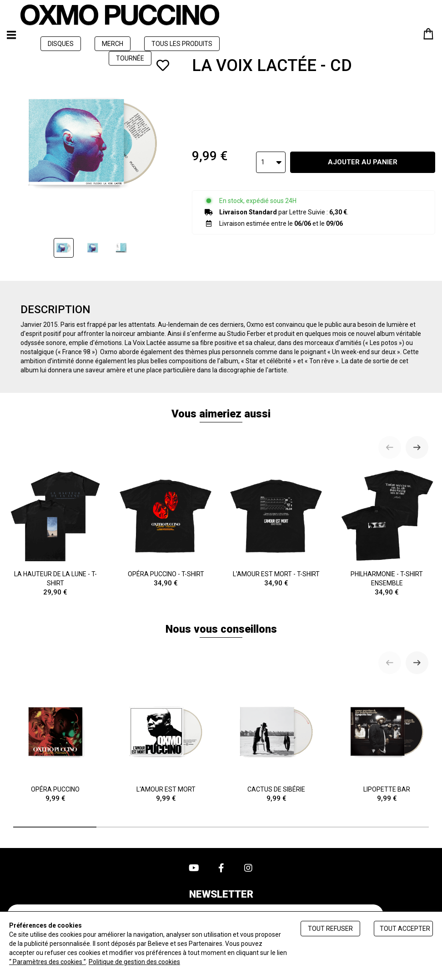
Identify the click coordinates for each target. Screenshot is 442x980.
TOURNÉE (130, 58)
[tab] (55, 827)
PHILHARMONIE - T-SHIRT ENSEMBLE (387, 532)
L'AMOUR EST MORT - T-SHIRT (276, 528)
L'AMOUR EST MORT (166, 743)
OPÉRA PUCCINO (55, 743)
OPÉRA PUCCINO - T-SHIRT (166, 528)
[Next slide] (417, 447)
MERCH (113, 44)
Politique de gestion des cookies (134, 962)
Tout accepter (405, 929)
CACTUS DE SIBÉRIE (276, 743)
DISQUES (61, 44)
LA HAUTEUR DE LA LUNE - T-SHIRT (55, 532)
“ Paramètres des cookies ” (48, 962)
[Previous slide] (390, 447)
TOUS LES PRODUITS (182, 44)
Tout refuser (330, 929)
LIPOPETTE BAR (387, 743)
